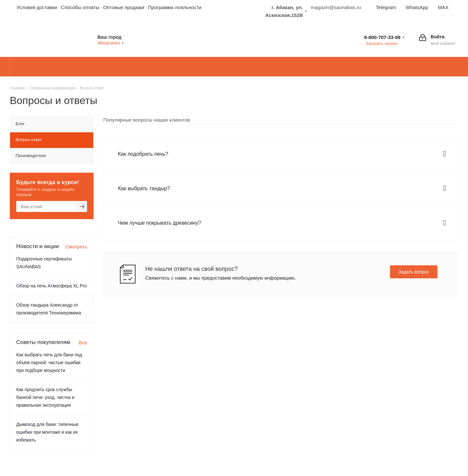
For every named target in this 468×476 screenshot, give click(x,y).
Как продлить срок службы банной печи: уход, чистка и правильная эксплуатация (45, 397)
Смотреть (76, 247)
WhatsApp (417, 7)
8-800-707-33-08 (382, 37)
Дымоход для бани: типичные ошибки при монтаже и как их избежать (47, 432)
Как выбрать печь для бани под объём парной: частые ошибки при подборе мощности (49, 363)
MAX (443, 7)
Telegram (386, 7)
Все (83, 343)
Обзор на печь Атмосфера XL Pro (52, 286)
